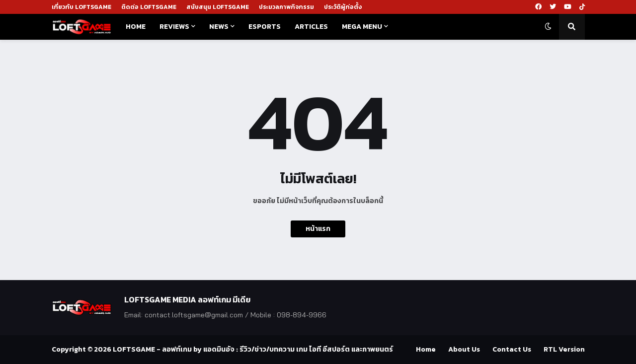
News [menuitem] (219, 27)
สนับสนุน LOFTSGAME (218, 7)
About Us (464, 349)
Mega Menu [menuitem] (362, 27)
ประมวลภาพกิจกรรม (286, 7)
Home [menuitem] (136, 27)
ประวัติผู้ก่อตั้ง (343, 7)
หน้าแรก (318, 229)
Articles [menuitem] (311, 27)
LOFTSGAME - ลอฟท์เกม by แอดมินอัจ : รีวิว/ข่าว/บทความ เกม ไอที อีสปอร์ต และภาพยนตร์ (253, 349)
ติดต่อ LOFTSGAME (149, 7)
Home (426, 349)
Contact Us (512, 349)
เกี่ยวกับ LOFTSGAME (81, 7)
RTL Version (564, 349)
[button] (548, 27)
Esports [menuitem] (265, 27)
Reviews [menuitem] (174, 27)
